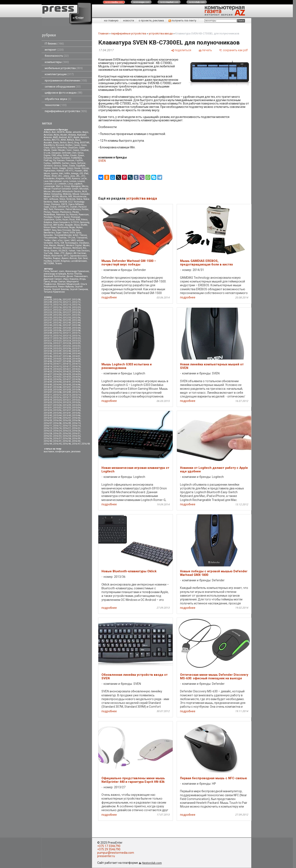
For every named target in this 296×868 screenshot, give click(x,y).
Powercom (84, 215)
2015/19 (48, 400)
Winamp (57, 248)
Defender (66, 153)
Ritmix (84, 220)
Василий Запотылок (55, 276)
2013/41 (76, 351)
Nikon (62, 199)
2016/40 (48, 441)
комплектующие (59, 74)
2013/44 (67, 354)
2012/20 (76, 307)
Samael (54, 271)
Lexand (81, 181)
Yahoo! (72, 251)
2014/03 (57, 359)
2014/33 (67, 377)
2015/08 (57, 392)
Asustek (48, 143)
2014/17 (67, 367)
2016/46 (67, 444)
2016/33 (57, 436)
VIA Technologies (69, 243)
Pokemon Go (62, 215)
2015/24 (57, 402)
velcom (80, 240)
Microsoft (56, 192)
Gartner (66, 163)
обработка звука (58, 99)
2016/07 (48, 423)
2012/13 (48, 305)
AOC (70, 137)
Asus (78, 140)
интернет (54, 50)
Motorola (67, 194)
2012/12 (76, 302)
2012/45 (48, 325)
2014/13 (76, 364)
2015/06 (76, 390)
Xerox (47, 251)
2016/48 (86, 444)
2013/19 (67, 338)
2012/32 (76, 315)
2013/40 (67, 351)
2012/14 (57, 305)
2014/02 (48, 359)
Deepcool (56, 153)
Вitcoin (47, 256)
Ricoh (72, 220)
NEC (46, 199)
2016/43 (76, 441)
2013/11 (67, 333)
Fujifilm (79, 160)
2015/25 (67, 402)
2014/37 (67, 379)
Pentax (85, 209)
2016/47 (76, 444)
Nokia (79, 199)
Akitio (56, 135)
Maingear (76, 186)
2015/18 (76, 397)
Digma (47, 155)
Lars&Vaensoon (79, 261)
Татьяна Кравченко (54, 292)
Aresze (73, 258)
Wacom (53, 245)
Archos (47, 140)
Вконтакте (57, 256)
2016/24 (57, 431)
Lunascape (49, 186)
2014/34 (76, 377)
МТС (66, 256)
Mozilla (63, 197)
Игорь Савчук (58, 282)
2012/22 (57, 310)
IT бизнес (54, 44)
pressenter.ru (106, 856)
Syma (79, 233)
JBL (78, 176)
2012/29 (48, 315)
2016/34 (67, 436)
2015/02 (76, 387)
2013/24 (67, 341)
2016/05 (67, 420)
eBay (59, 155)
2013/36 (67, 348)
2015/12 (57, 395)
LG (55, 184)
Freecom (70, 160)
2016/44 (48, 444)
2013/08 (76, 330)
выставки (49, 452)
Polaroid (74, 215)
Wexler (86, 245)
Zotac (57, 253)
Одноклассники (78, 256)
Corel (69, 150)
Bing (77, 143)
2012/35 (67, 318)
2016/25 (67, 431)
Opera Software (76, 204)
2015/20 (57, 400)
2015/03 (48, 390)
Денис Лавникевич (77, 276)
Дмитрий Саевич (53, 279)
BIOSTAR (85, 143)
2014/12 (67, 364)
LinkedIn (62, 184)
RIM (78, 220)
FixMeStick (76, 158)
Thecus (83, 235)
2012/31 (67, 315)
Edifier (66, 155)
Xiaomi (54, 251)
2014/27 (48, 374)
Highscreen (50, 171)
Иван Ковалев (71, 279)
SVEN (72, 233)
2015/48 (57, 418)
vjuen (62, 271)
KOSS (68, 178)
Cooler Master (58, 150)
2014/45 (67, 385)
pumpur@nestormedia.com (116, 853)
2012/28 (76, 312)
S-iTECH (75, 222)
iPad (86, 173)
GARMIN (56, 163)
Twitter (47, 240)
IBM (86, 171)
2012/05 (48, 300)
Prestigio (48, 217)
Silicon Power (50, 227)
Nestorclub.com (152, 863)
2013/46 (48, 356)
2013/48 (67, 356)
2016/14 (76, 426)
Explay (56, 158)
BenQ (70, 143)
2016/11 (48, 426)
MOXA (55, 197)
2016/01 (67, 418)
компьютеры (57, 62)
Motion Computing (53, 194)
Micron (47, 192)
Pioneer (55, 212)
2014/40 (57, 382)
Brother (69, 145)
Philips (47, 212)
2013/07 (67, 330)
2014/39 (48, 382)
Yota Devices (83, 251)
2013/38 (48, 351)
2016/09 (67, 423)
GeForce (81, 163)
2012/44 (76, 323)
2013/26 (48, 343)
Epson (81, 155)
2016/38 (67, 439)
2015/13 (67, 395)
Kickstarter (49, 178)
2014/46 (76, 385)
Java (72, 176)
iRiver (54, 176)
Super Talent (62, 233)
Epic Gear (83, 258)
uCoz (60, 240)
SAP (55, 225)
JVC (83, 176)
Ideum (47, 173)
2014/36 (57, 379)
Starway (76, 230)
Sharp (77, 225)
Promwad (75, 217)
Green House (74, 168)
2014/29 (67, 374)
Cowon (76, 150)
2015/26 (76, 402)
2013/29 (76, 343)
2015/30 (76, 405)
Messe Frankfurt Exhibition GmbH (61, 189)
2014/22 (76, 369)
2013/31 (57, 346)
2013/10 (57, 333)
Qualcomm (49, 220)
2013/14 (57, 336)
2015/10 (76, 392)
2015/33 (67, 408)
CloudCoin (73, 148)
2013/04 (76, 328)
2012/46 (57, 325)
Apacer (65, 258)
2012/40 (76, 320)
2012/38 (57, 320)
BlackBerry (49, 145)
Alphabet (82, 135)
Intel (61, 173)
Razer (65, 220)
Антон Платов (74, 274)
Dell (74, 153)
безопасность (57, 56)
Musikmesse (80, 197)
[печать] (205, 50)
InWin (67, 173)
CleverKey (62, 148)
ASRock (70, 140)
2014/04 (67, 359)
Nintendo (71, 199)
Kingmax (65, 261)
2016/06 (76, 420)
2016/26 (76, 431)
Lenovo (73, 181)
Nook (56, 202)
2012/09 (48, 302)
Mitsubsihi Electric (72, 192)
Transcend (82, 238)
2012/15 (67, 305)
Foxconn (61, 160)
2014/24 (57, 372)
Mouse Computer (81, 194)
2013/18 (57, 338)
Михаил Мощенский (68, 284)
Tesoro (58, 263)
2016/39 (76, 439)
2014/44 (57, 385)
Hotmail (60, 171)
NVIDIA (63, 202)
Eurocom (48, 158)
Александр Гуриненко (77, 271)
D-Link (47, 153)
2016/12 (57, 426)
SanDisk (48, 225)
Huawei (78, 171)
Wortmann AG (79, 248)
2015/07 (48, 392)
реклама (76, 452)
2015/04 (57, 390)
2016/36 (48, 439)
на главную (111, 20)
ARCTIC (56, 140)
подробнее (109, 297)
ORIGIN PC (63, 207)
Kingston (60, 178)
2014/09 (76, 361)
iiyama (54, 173)
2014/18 (76, 367)
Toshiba (62, 238)
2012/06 (57, 300)
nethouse (54, 199)
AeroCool (48, 135)
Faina (47, 271)
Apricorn (85, 137)
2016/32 (48, 436)
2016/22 (76, 428)
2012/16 (76, 305)
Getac (65, 166)
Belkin (63, 143)
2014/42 (76, 382)
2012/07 (67, 300)
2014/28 (57, 374)
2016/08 (57, 423)
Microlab (84, 189)
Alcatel (64, 135)
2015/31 (48, 408)
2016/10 (76, 423)
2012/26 (57, 312)
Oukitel (74, 207)
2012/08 (76, 300)
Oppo (46, 207)
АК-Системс (80, 253)
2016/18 (57, 428)
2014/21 (67, 369)
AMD (55, 137)
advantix (77, 132)
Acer (54, 132)
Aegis (85, 132)
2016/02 (76, 418)
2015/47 (48, 418)
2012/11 (67, 302)
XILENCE (63, 251)
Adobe (69, 132)
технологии (56, 105)
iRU (60, 176)
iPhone (47, 176)
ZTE (62, 253)
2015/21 (67, 400)
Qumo (58, 220)
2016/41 (57, 441)
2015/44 (57, 415)
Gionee (47, 168)
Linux (70, 184)
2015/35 (48, 410)
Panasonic (59, 209)
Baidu (56, 143)
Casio (84, 145)
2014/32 (57, 377)
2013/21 (48, 341)
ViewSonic (84, 243)
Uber (54, 240)
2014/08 (67, 361)
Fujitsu (47, 163)
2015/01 (67, 387)
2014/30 (76, 374)
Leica (66, 181)
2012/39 (67, 320)
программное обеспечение (66, 80)
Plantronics (66, 212)
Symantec (48, 235)
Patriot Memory (73, 209)
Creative (84, 150)
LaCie (84, 178)
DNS (54, 155)
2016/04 (57, 420)
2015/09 (67, 392)
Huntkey (48, 261)
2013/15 (67, 336)
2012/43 (67, 323)
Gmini (55, 168)
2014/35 (48, 379)
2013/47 (57, 356)
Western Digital (74, 245)
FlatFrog (48, 160)
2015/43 (48, 415)
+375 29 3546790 (109, 849)
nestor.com (114, 2)
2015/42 (76, 413)
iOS (81, 173)
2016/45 (57, 444)
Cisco (46, 148)
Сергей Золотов (60, 289)
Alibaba (72, 135)
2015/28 (57, 405)
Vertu (57, 243)
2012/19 (67, 307)
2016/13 (67, 426)
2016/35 (76, 436)
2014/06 (48, 361)
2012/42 (57, 323)
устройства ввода (161, 33)
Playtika (48, 258)
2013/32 (67, 346)
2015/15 (48, 397)
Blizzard (60, 145)
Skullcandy (63, 227)
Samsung (85, 222)
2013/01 (48, 328)
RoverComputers (61, 222)
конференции (63, 452)
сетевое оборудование (63, 87)
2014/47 (48, 387)
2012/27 (67, 312)
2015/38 (76, 410)
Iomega (75, 173)
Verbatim (48, 243)
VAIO (73, 240)
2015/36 (57, 410)
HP (67, 171)
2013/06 (57, 330)
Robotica (48, 222)
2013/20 (76, 338)
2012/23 (67, 310)
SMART (47, 230)
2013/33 (76, 346)
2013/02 (57, 328)
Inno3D (56, 261)
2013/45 (76, 354)
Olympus (55, 204)
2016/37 (57, 439)
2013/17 (48, 338)
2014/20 (57, 369)
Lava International (53, 181)
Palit (51, 209)
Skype (72, 227)
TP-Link (71, 238)
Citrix (53, 148)
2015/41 (67, 413)
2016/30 (67, 433)
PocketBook (49, 215)
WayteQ (61, 245)
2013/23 (57, 341)
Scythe (61, 225)
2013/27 (57, 343)
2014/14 (48, 367)
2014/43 (48, 385)
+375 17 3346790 (109, 846)
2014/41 (67, 382)
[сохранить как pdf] (234, 50)
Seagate (69, 225)
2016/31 (76, 433)
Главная (103, 33)
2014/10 (48, 364)
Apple (76, 137)
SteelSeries (49, 233)
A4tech (47, 132)
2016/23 (48, 431)
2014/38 (76, 379)
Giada (72, 166)
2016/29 (57, 433)
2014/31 (48, 377)
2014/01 (76, 356)
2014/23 (48, 372)
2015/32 (57, 408)
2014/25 (67, 372)
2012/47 (67, 325)
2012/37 (48, 320)
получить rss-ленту (182, 20)
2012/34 (57, 318)
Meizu (85, 186)
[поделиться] (181, 50)
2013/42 (48, 354)
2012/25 (48, 312)
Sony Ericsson (64, 230)
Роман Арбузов (66, 287)
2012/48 (76, 325)
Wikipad (48, 248)
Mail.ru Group (63, 186)
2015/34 (76, 408)
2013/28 (67, 343)
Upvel (67, 240)
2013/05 (48, 330)
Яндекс (57, 258)
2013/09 (48, 333)
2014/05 (76, 359)
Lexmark (48, 184)
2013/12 (76, 333)
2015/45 (67, 415)
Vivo (46, 245)
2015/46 (76, 415)
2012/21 (48, 310)
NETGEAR (49, 263)
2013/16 (76, 336)
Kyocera (76, 178)
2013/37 (76, 348)
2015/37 (67, 410)
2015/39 (48, 413)
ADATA (61, 132)
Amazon (48, 137)
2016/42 (67, 441)
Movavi (47, 197)
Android (63, 137)
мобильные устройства (64, 68)
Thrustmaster (51, 238)
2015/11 (48, 395)
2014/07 (57, 361)
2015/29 (67, 405)
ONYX (64, 204)
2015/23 (48, 402)
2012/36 (76, 318)
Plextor (76, 212)
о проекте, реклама (151, 20)
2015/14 (76, 395)
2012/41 (48, 323)
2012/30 (57, 315)
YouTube (48, 253)
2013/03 (67, 328)
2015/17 (67, 397)
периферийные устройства (66, 111)
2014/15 (57, 367)
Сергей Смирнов (79, 289)
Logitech (78, 184)
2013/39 (57, 351)
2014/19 (48, 369)
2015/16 (57, 397)
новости (129, 20)
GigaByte (81, 166)
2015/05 (67, 390)
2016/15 (48, 428)
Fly (54, 160)
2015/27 (48, 405)
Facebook (65, 158)
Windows (67, 248)
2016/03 (48, 420)
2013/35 (57, 348)
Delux (80, 153)
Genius (57, 166)
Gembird (48, 166)
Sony (54, 230)
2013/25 (76, 341)
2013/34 (48, 348)
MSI (70, 197)
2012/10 (57, 302)
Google (62, 168)
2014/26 (76, 372)
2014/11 (57, 364)
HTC (71, 171)
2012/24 (76, 310)
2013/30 (48, 346)
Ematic (74, 155)
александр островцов (55, 274)
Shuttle (84, 225)
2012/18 (57, 307)
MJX (85, 192)
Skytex (79, 227)
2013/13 (48, 336)
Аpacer (69, 253)
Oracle (53, 207)
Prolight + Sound (62, 217)
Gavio (73, 163)
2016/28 (48, 433)
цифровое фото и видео (64, 93)
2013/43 (57, 354)
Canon (77, 145)
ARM (63, 140)
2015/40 (57, 413)
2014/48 (57, 387)
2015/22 (76, 400)
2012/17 (48, 307)
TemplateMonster (63, 235)
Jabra (66, 176)
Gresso (85, 168)
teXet (76, 235)
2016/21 (67, 428)
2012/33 (48, 318)
